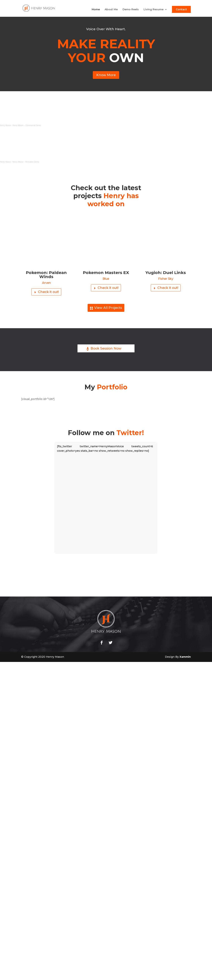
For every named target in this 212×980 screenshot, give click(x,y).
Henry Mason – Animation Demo (26, 163)
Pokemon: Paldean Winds (46, 276)
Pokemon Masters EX (106, 274)
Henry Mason (5, 126)
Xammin (185, 660)
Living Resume (154, 10)
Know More (106, 76)
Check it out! (48, 293)
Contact (181, 10)
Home (96, 10)
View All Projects (108, 310)
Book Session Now (106, 352)
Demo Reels (131, 10)
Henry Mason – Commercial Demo (27, 126)
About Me (111, 10)
